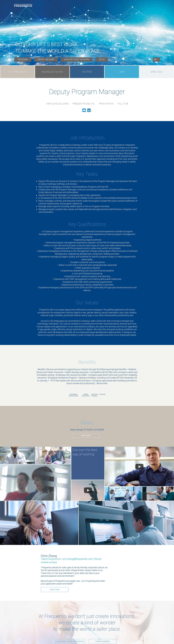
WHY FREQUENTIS (17, 72)
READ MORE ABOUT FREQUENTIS (69, 641)
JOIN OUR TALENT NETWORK (77, 59)
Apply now (157, 72)
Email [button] (84, 110)
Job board (23, 59)
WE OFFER (87, 72)
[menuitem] (23, 60)
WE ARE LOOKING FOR (52, 72)
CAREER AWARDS (103, 641)
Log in (102, 59)
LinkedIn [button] (89, 110)
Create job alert (46, 59)
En (155, 59)
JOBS (122, 72)
